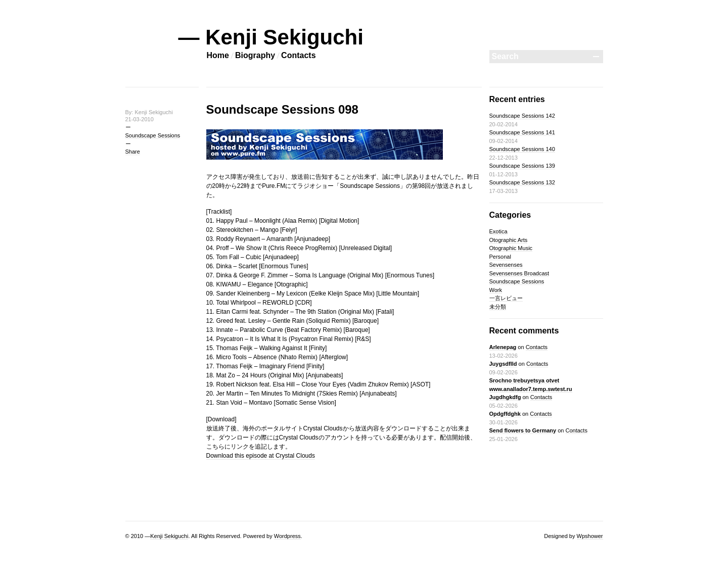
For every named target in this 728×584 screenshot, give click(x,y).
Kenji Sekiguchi (169, 536)
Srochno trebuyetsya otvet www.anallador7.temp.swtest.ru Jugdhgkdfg (531, 389)
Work (496, 290)
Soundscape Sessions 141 (522, 132)
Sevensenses (506, 265)
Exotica (498, 231)
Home (218, 55)
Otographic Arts (509, 240)
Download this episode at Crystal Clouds (261, 456)
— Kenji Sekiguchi (271, 37)
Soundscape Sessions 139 (522, 166)
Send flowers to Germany (523, 430)
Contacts (298, 55)
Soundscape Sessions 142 (522, 116)
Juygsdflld (503, 364)
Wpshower (590, 536)
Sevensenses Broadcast (519, 273)
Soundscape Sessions (153, 135)
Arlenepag (503, 347)
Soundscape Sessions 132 (522, 182)
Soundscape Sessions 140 (522, 149)
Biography (255, 55)
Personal (500, 257)
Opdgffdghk (505, 414)
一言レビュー (506, 298)
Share (133, 152)
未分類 (498, 307)
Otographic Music (511, 248)
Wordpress (287, 536)
